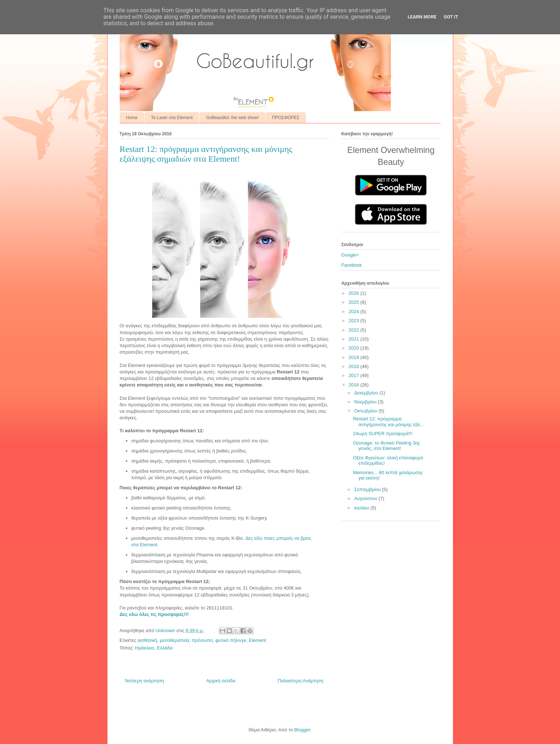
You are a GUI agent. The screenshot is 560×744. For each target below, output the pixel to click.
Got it (451, 17)
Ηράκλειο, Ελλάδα (154, 648)
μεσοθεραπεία (175, 640)
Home (132, 118)
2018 (355, 366)
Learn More (422, 17)
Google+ (350, 255)
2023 (355, 321)
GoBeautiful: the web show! (232, 118)
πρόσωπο (202, 640)
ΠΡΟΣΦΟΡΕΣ (286, 118)
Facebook (352, 265)
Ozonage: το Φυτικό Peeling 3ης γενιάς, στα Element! (387, 446)
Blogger (302, 730)
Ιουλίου (362, 508)
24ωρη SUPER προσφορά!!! (383, 434)
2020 (355, 348)
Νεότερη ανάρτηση (145, 681)
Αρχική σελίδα (221, 681)
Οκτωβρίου (366, 411)
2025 (355, 302)
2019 (355, 357)
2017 (355, 375)
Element (257, 640)
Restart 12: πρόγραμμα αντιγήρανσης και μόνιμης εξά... (388, 422)
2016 (355, 385)
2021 (355, 339)
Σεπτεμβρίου (368, 489)
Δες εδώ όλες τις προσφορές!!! (154, 614)
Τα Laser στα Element (172, 118)
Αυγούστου (366, 498)
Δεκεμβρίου (367, 393)
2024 (355, 312)
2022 (355, 330)
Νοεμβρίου (366, 402)
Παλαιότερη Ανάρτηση (300, 681)
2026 (355, 293)
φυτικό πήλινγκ (231, 640)
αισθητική (147, 640)
